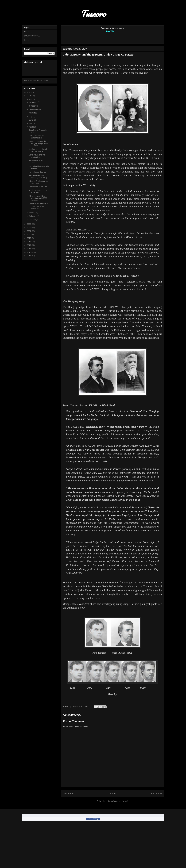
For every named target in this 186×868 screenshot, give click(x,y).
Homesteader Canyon (37, 172)
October (33, 106)
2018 (29, 242)
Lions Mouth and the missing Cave (37, 156)
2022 (29, 228)
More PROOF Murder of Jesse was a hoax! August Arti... (38, 206)
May (31, 123)
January (33, 220)
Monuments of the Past (38, 187)
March (32, 213)
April (31, 127)
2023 (29, 224)
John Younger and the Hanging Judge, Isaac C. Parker (38, 144)
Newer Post (69, 793)
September (34, 109)
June (31, 120)
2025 (29, 96)
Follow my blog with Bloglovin (36, 80)
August (32, 113)
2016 (29, 249)
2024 (29, 99)
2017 (29, 245)
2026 (29, 92)
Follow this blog (93, 819)
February (33, 216)
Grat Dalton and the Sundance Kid (37, 137)
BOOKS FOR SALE (32, 36)
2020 (29, 235)
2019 (29, 238)
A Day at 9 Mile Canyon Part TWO (38, 182)
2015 (29, 252)
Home (113, 793)
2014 (29, 256)
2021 (29, 231)
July (31, 116)
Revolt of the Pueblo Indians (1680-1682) (38, 177)
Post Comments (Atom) (118, 801)
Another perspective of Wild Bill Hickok (38, 150)
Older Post (157, 793)
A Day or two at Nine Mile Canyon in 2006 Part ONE (38, 198)
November (33, 102)
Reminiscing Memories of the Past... (38, 191)
